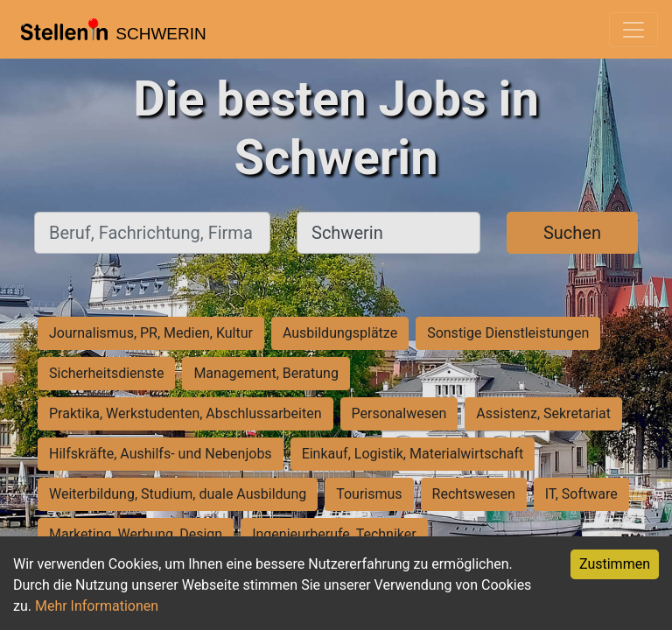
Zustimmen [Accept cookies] (615, 564)
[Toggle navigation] (633, 30)
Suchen (572, 233)
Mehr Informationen (97, 606)
